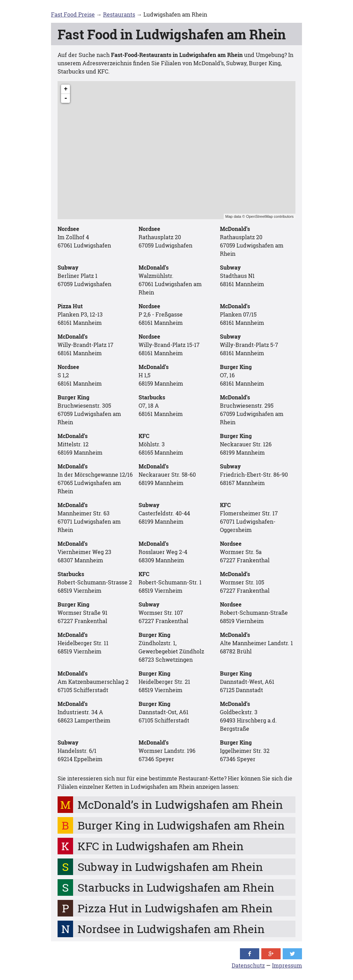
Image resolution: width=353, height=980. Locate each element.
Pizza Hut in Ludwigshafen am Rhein (175, 908)
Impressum (287, 965)
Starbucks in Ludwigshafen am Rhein (176, 887)
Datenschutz (248, 965)
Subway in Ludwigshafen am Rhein (170, 867)
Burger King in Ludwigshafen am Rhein (181, 825)
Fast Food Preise (73, 14)
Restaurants (119, 14)
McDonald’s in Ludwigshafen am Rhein (180, 804)
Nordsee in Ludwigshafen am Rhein (171, 929)
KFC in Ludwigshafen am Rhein (161, 846)
